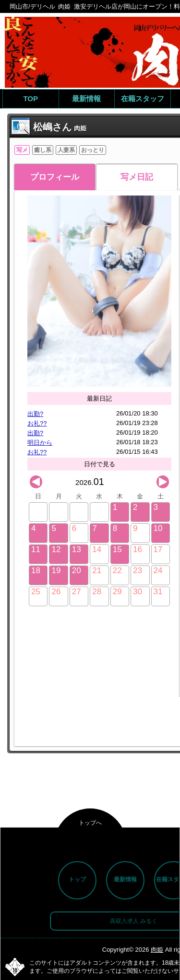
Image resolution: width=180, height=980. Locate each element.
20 (77, 571)
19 (56, 571)
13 (77, 549)
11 (36, 549)
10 (158, 528)
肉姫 (157, 950)
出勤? (35, 414)
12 (56, 549)
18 (36, 571)
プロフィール (55, 177)
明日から (40, 443)
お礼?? (37, 423)
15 (117, 549)
